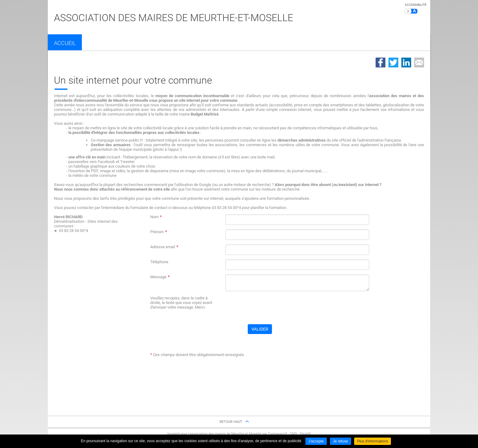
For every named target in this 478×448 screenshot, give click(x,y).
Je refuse (340, 441)
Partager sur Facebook (380, 63)
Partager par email (419, 63)
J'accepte (316, 441)
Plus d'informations (373, 441)
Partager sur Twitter (393, 63)
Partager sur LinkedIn (406, 63)
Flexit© (305, 434)
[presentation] (272, 308)
